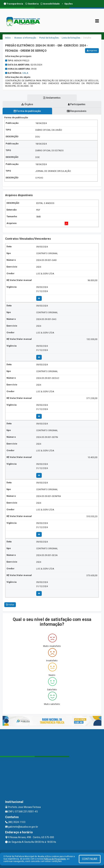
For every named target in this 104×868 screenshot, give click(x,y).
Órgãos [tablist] (27, 104)
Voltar (10, 605)
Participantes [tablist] (77, 104)
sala (25, 73)
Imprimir (92, 51)
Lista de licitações (71, 38)
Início (8, 38)
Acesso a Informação (25, 38)
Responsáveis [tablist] (77, 111)
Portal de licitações (49, 38)
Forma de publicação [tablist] (27, 111)
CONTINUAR (90, 859)
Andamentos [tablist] (52, 98)
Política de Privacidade (55, 859)
